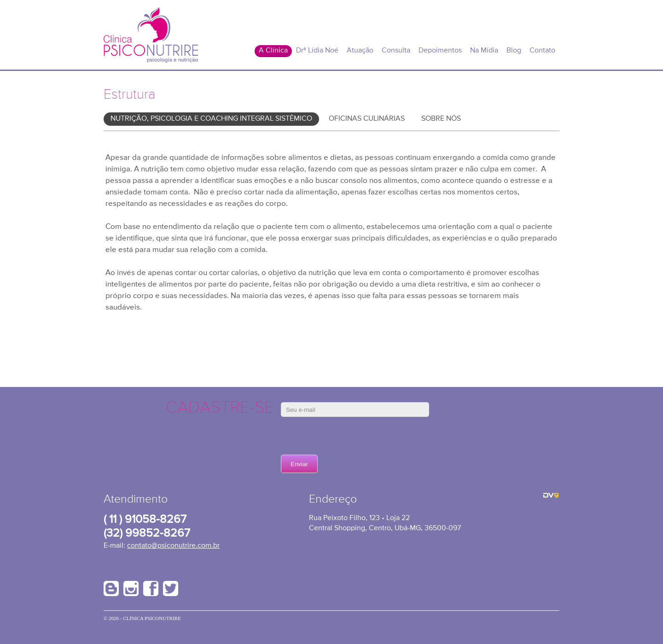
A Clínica (273, 51)
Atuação (360, 51)
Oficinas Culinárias (367, 119)
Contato (542, 51)
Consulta (396, 51)
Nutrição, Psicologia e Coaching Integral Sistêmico (211, 119)
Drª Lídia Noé (317, 51)
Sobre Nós (441, 119)
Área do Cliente (509, 6)
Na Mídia (484, 51)
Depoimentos (440, 51)
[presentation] (351, 437)
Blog (514, 51)
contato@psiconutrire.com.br (173, 546)
